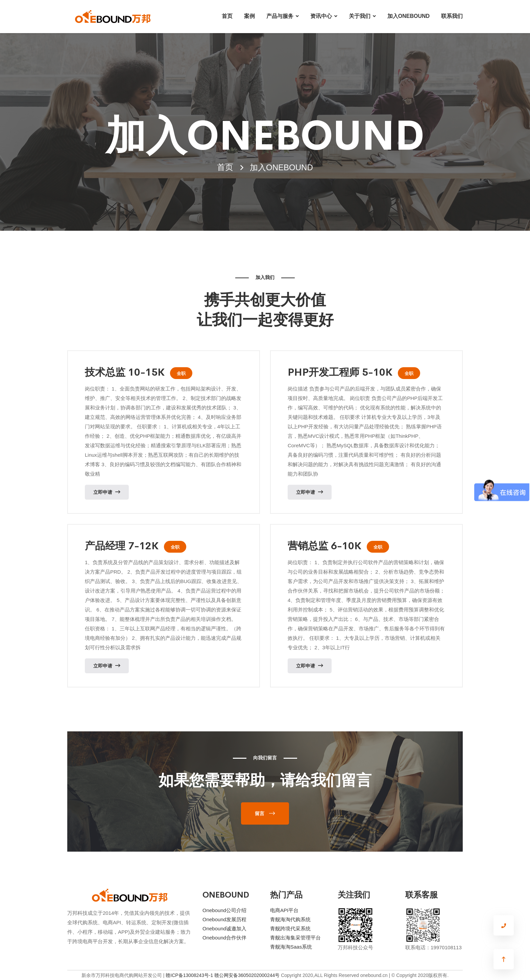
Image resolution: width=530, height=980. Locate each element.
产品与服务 (280, 16)
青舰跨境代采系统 (290, 928)
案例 (249, 16)
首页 (227, 16)
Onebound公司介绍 (224, 910)
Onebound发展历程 (224, 919)
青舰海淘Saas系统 (291, 947)
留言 (260, 813)
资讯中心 (321, 16)
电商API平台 (284, 910)
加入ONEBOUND (408, 16)
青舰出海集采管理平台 (295, 938)
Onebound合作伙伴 (224, 938)
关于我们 (360, 16)
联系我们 (452, 16)
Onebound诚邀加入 (224, 928)
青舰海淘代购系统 (290, 919)
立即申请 (107, 492)
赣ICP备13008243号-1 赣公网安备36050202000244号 (223, 975)
